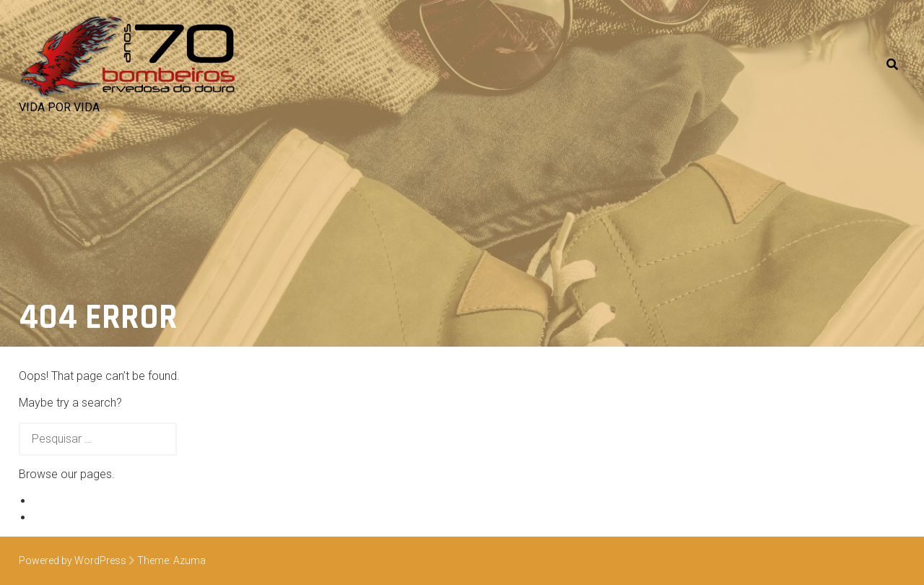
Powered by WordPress (73, 560)
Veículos (55, 517)
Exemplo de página (82, 501)
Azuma (189, 560)
